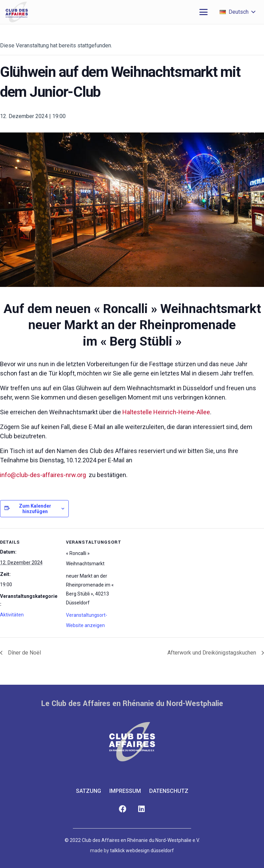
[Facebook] (123, 809)
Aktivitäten (12, 615)
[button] (203, 12)
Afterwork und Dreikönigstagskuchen (212, 653)
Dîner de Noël (24, 653)
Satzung (89, 791)
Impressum (125, 791)
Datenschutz (169, 791)
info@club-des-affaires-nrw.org (43, 475)
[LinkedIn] (141, 809)
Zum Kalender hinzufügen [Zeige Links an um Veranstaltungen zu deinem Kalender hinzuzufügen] (35, 509)
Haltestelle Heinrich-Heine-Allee (166, 412)
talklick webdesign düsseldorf (142, 850)
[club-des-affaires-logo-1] (17, 12)
